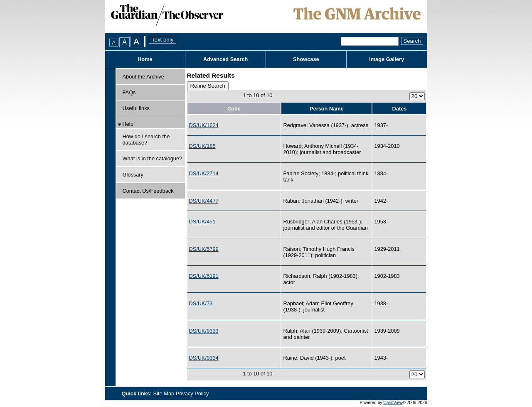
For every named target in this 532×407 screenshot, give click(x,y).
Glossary (133, 175)
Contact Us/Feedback (148, 191)
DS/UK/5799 (204, 249)
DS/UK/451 (202, 222)
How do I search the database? (146, 140)
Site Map (165, 394)
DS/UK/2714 (204, 173)
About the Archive (143, 77)
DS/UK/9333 (204, 331)
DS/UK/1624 (204, 125)
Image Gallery (387, 59)
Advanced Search (225, 59)
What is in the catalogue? (153, 158)
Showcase (306, 59)
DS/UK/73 (201, 303)
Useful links (136, 108)
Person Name (327, 109)
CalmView (393, 403)
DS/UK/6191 (204, 276)
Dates (400, 109)
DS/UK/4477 (204, 201)
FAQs (129, 92)
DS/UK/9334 (204, 358)
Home (145, 59)
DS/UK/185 (202, 146)
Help (128, 124)
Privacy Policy (192, 394)
